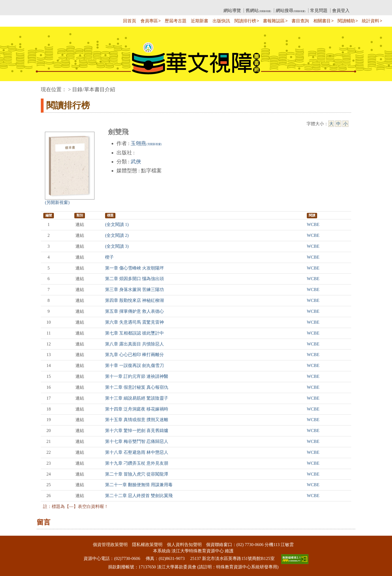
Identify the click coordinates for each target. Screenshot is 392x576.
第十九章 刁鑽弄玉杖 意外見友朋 (137, 463)
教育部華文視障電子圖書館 (89, 4)
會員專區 (149, 21)
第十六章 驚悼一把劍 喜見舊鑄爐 (137, 431)
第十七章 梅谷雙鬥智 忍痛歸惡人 (137, 441)
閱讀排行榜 (245, 21)
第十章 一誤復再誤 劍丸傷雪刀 (134, 365)
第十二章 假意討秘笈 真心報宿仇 (137, 387)
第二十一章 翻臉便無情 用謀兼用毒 (139, 485)
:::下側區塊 (10, 532)
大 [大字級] (331, 124)
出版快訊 (221, 21)
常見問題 (319, 10)
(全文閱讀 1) (117, 224)
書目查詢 (300, 21)
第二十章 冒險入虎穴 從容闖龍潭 (137, 474)
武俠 (136, 162)
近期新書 (200, 21)
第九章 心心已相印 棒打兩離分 (134, 355)
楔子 (109, 257)
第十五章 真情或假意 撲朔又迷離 (137, 420)
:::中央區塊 (10, 87)
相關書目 (322, 21)
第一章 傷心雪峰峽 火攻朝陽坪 (134, 268)
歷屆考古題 (176, 21)
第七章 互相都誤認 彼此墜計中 (134, 333)
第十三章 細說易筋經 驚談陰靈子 (137, 398)
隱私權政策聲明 (147, 545)
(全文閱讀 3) (117, 246)
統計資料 (370, 21)
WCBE (313, 224)
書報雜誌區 (274, 21)
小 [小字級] (345, 124)
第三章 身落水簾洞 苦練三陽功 (134, 289)
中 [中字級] (338, 124)
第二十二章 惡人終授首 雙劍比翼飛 (139, 496)
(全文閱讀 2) (117, 235)
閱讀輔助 (346, 21)
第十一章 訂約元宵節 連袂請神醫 (137, 376)
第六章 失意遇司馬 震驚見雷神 (134, 322)
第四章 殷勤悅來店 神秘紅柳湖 (134, 300)
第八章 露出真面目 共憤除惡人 (134, 344)
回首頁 (130, 21)
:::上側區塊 (51, 4)
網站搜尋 (291, 10)
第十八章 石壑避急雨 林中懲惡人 (137, 452)
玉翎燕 (146, 143)
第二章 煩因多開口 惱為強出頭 (134, 279)
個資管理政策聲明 (110, 545)
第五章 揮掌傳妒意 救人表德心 (134, 311)
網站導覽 (232, 10)
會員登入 (341, 10)
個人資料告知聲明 (184, 545)
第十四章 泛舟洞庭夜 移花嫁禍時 (137, 409)
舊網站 (258, 10)
